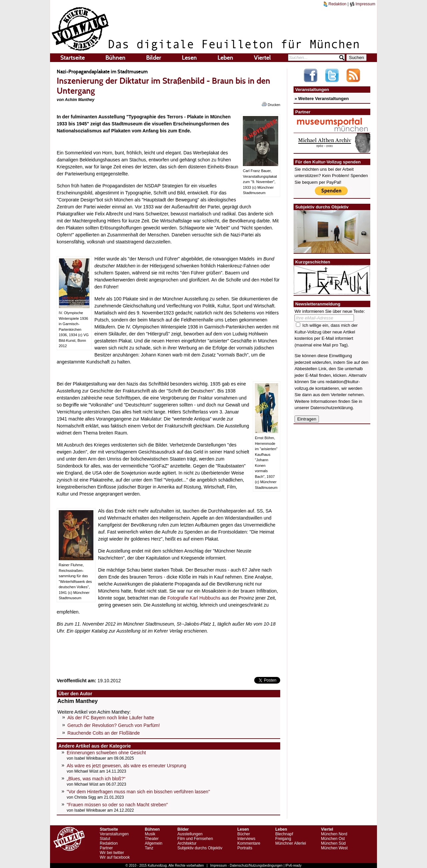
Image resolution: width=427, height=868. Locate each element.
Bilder (154, 58)
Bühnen (115, 58)
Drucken (271, 104)
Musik (150, 834)
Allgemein (154, 843)
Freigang (283, 839)
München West (334, 848)
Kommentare (249, 843)
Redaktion (335, 4)
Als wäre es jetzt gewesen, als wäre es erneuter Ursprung (126, 766)
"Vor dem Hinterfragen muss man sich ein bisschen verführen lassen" (138, 792)
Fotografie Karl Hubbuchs (194, 598)
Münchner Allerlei (291, 843)
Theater (152, 839)
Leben (225, 58)
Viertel (262, 58)
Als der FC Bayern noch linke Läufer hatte (111, 718)
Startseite (73, 58)
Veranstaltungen (114, 834)
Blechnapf (284, 834)
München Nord (334, 834)
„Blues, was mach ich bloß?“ (96, 779)
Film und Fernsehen (195, 839)
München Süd (333, 843)
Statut (105, 839)
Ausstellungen (190, 834)
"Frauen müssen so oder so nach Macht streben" (117, 805)
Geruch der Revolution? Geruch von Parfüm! (114, 725)
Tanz (149, 848)
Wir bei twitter (112, 853)
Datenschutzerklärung (332, 408)
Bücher (244, 834)
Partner (106, 848)
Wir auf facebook (115, 857)
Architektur (187, 843)
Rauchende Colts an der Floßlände (104, 733)
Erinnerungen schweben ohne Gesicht (106, 753)
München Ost (333, 839)
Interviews (246, 839)
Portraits (245, 848)
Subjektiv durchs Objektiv (200, 848)
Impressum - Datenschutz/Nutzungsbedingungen (246, 865)
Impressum (362, 4)
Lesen (189, 58)
